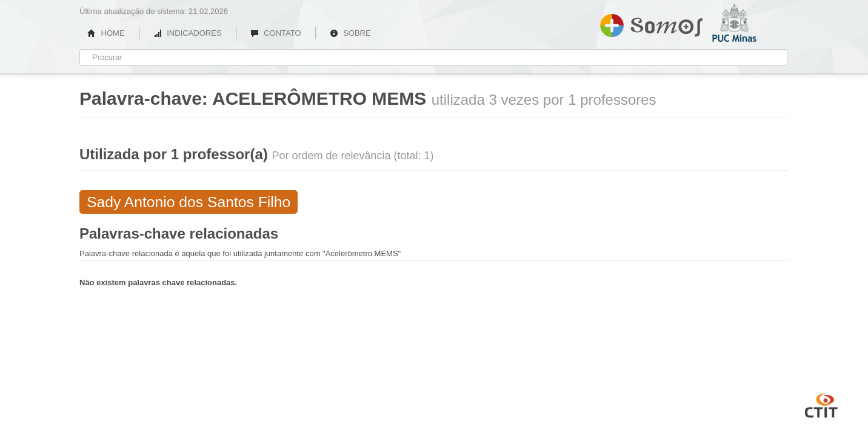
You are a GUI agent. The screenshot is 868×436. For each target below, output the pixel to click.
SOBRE (350, 33)
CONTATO (276, 33)
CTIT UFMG (821, 404)
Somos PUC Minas (651, 23)
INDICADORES (188, 33)
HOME (106, 33)
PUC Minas (749, 58)
